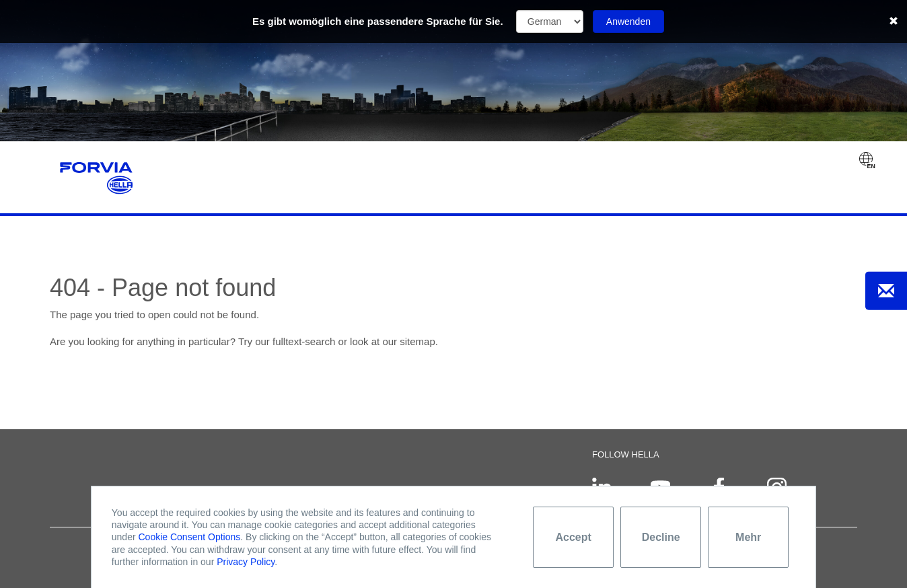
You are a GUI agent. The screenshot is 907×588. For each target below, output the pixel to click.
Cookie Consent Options (190, 537)
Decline (661, 537)
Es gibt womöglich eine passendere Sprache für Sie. (378, 21)
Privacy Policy (246, 562)
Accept (574, 537)
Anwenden (628, 22)
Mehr (748, 537)
